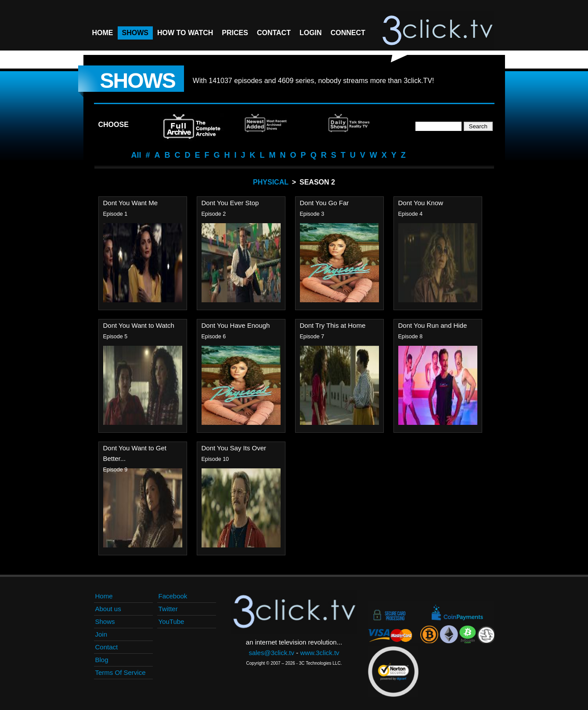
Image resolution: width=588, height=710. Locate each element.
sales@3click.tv (271, 653)
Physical (271, 182)
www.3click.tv (319, 653)
